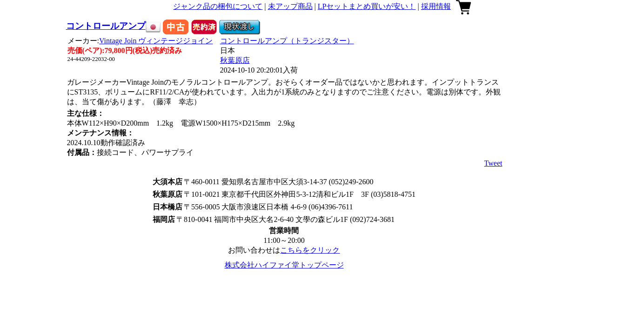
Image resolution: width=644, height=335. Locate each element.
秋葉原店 (235, 60)
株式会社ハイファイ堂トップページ (284, 265)
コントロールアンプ (106, 26)
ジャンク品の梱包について (218, 6)
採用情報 (436, 6)
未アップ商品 (290, 6)
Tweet (493, 163)
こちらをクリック (310, 250)
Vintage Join (156, 41)
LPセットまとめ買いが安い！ (367, 6)
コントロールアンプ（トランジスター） (287, 41)
